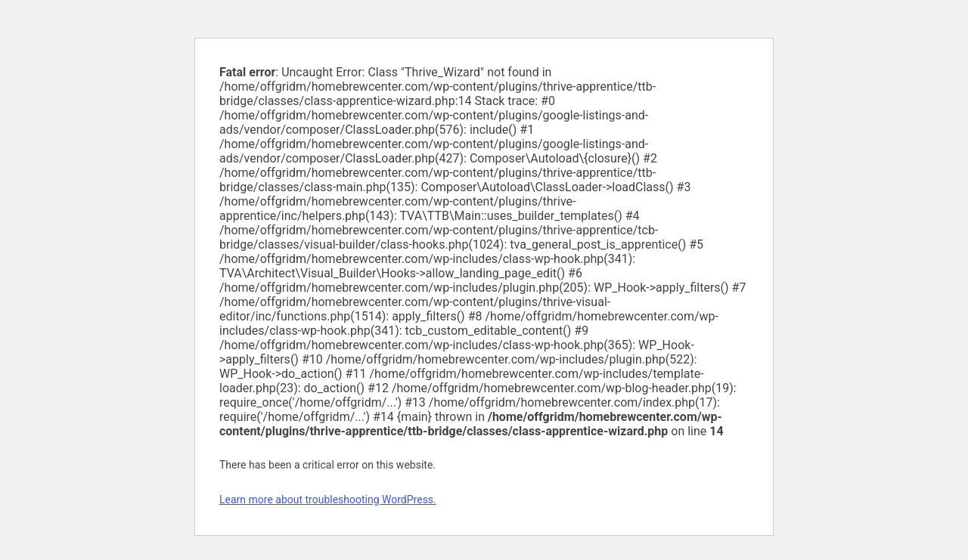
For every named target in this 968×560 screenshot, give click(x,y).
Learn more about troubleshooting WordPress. (328, 500)
